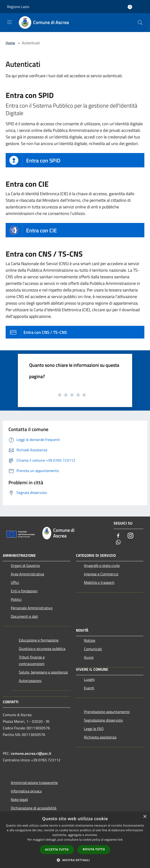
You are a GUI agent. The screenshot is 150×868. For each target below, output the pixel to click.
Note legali (19, 799)
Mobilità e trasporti (99, 582)
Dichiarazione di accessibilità (34, 808)
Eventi (89, 688)
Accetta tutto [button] (57, 850)
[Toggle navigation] (9, 22)
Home (10, 43)
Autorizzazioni (30, 681)
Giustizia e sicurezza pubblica (42, 649)
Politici (16, 599)
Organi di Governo (25, 565)
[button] (75, 860)
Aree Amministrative (28, 574)
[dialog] (75, 840)
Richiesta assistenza (100, 737)
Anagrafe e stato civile (102, 565)
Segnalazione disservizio (103, 720)
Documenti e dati (24, 616)
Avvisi (89, 657)
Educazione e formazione (39, 640)
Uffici (15, 582)
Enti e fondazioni (24, 591)
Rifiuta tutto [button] (94, 849)
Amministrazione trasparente (34, 783)
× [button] (145, 817)
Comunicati (93, 649)
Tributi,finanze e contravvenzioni (32, 660)
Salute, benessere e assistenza (43, 672)
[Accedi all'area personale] (130, 7)
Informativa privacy (26, 791)
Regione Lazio (18, 7)
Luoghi (89, 679)
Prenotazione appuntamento (107, 712)
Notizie (90, 640)
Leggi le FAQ (94, 729)
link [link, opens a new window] (120, 840)
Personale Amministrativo (32, 608)
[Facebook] (118, 536)
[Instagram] (130, 536)
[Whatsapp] (118, 543)
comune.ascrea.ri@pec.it (31, 753)
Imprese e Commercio (101, 574)
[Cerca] (140, 23)
